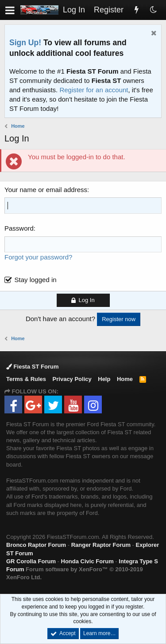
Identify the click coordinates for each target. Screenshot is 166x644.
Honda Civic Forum (87, 561)
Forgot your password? (38, 257)
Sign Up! (25, 43)
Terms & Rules (26, 379)
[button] (10, 10)
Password (19, 228)
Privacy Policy (72, 379)
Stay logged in (36, 280)
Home (125, 379)
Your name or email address (46, 190)
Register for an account (94, 90)
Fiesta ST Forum (32, 367)
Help (104, 379)
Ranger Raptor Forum (101, 545)
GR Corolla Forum (31, 561)
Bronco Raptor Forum (36, 545)
